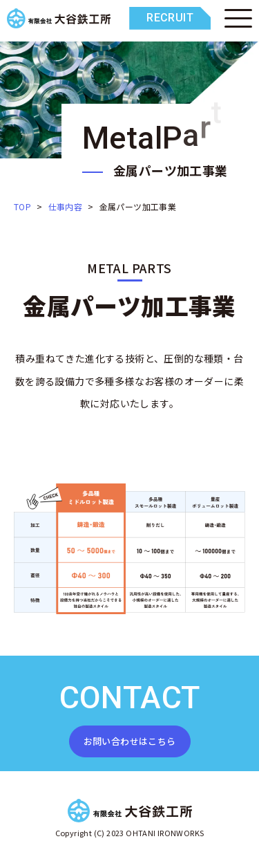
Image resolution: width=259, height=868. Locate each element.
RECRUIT (170, 18)
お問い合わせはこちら (130, 741)
